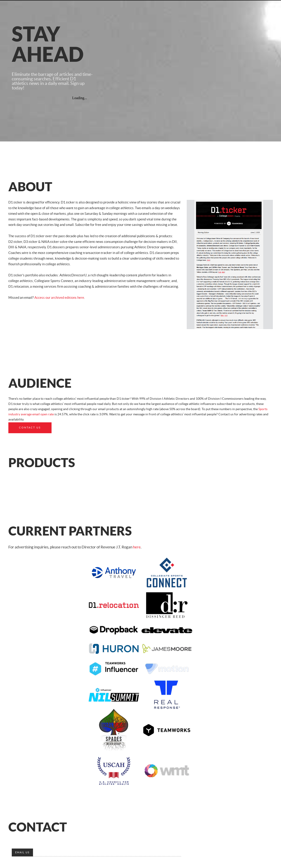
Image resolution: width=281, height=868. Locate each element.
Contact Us (30, 428)
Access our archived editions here (59, 298)
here (137, 547)
